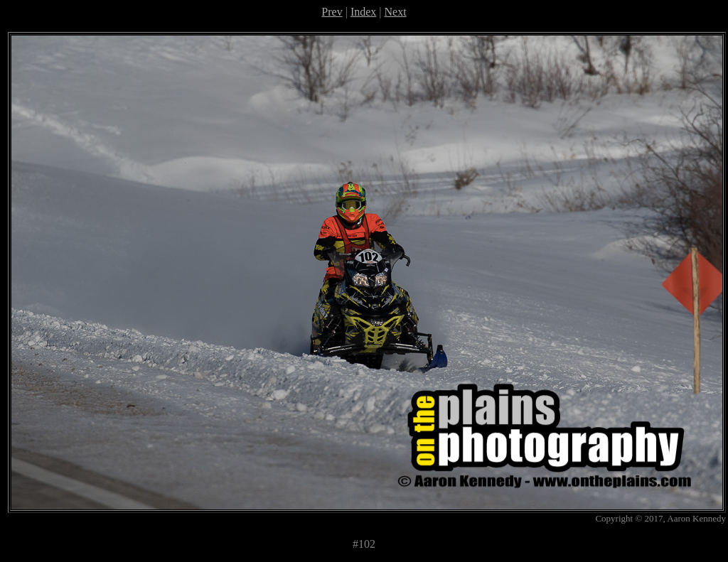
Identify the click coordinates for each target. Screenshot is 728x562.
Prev (332, 12)
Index (363, 12)
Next (396, 12)
